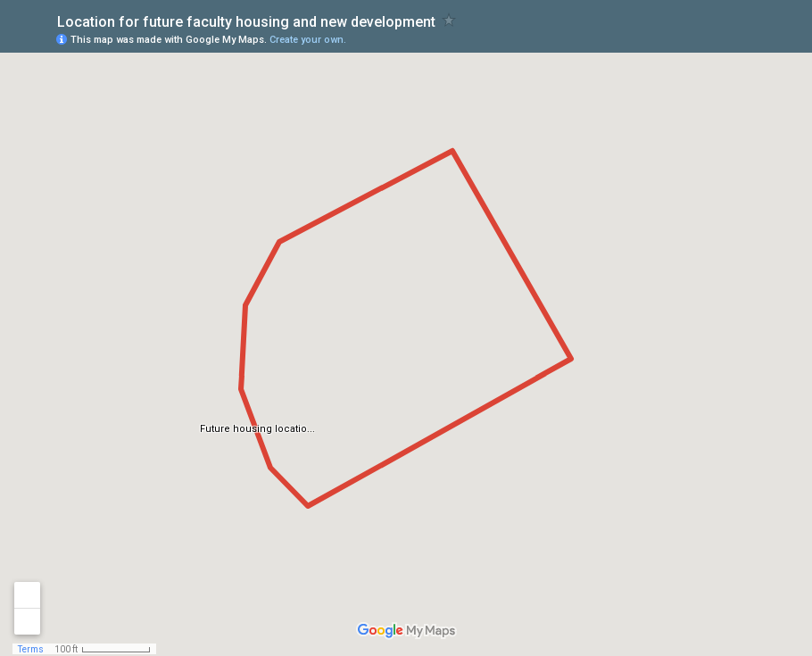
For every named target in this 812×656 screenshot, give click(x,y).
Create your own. (308, 40)
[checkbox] (449, 20)
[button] (727, 38)
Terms (31, 649)
